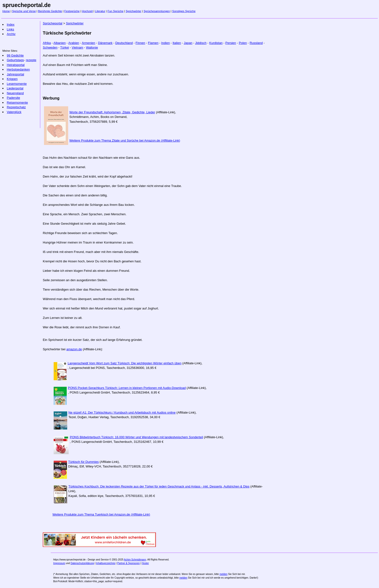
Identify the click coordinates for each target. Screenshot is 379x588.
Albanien (60, 43)
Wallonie (92, 47)
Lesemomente (17, 84)
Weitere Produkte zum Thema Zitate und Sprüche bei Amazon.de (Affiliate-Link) (125, 140)
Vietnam (77, 47)
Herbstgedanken (18, 69)
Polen (243, 43)
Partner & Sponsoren (128, 563)
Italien (177, 43)
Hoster (145, 563)
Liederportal (15, 88)
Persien (231, 43)
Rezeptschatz (16, 107)
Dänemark (105, 43)
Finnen (140, 43)
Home (6, 11)
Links (10, 29)
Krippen (12, 79)
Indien (165, 43)
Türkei (65, 47)
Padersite (13, 98)
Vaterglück (14, 112)
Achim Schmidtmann (135, 560)
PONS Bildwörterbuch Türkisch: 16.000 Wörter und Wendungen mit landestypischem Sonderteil (136, 437)
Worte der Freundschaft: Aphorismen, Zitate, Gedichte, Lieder (112, 112)
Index (11, 25)
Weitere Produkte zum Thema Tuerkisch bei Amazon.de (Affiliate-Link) (101, 514)
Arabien (74, 43)
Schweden (50, 47)
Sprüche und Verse (24, 11)
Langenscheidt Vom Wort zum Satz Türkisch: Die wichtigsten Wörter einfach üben (125, 363)
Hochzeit (87, 11)
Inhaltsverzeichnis (106, 563)
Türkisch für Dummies (83, 462)
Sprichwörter (134, 11)
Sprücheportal (53, 23)
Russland (256, 43)
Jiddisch (201, 43)
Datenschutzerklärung (82, 563)
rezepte (31, 60)
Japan (188, 43)
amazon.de (74, 349)
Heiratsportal (16, 65)
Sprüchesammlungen (157, 11)
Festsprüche (72, 11)
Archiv (11, 34)
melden (223, 574)
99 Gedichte (15, 55)
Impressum (59, 563)
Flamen (153, 43)
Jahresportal (15, 74)
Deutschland (124, 43)
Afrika (47, 43)
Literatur (100, 11)
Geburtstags (15, 60)
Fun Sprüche (116, 11)
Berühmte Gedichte (50, 11)
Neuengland (15, 93)
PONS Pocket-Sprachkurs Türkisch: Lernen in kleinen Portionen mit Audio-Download (127, 388)
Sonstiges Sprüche (184, 11)
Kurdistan (216, 43)
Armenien (88, 43)
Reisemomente (17, 103)
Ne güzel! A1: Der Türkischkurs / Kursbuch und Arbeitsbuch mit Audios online (122, 412)
